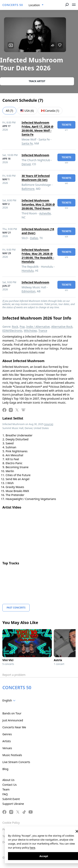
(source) (49, 424)
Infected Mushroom (35, 155)
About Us (8, 780)
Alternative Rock (62, 327)
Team (6, 789)
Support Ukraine (13, 804)
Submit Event (11, 799)
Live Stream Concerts (16, 762)
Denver (26, 164)
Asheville (45, 213)
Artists (7, 741)
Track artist (37, 81)
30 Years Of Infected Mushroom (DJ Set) (36, 178)
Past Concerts (16, 608)
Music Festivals (12, 755)
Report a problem (14, 675)
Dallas (34, 238)
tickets (66, 125)
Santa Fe (27, 143)
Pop (22, 327)
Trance (43, 331)
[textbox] (10, 700)
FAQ (5, 794)
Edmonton (28, 291)
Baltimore (28, 189)
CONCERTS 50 (13, 5)
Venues (7, 748)
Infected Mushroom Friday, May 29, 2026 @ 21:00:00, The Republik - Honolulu (38, 256)
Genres (7, 734)
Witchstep (30, 331)
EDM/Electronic (12, 331)
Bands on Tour (12, 713)
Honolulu (28, 271)
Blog (5, 769)
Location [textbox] (34, 5)
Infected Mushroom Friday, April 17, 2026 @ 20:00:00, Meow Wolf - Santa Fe (37, 128)
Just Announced (13, 720)
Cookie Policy (11, 823)
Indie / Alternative (38, 327)
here (32, 848)
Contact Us (9, 785)
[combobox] (36, 5)
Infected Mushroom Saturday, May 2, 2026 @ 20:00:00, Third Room (38, 204)
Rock (15, 327)
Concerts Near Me (14, 727)
